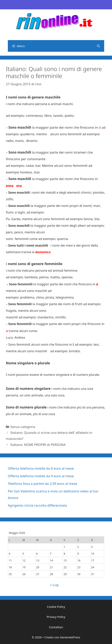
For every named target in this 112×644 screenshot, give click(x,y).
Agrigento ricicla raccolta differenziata (37, 505)
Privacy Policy (56, 617)
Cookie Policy (56, 607)
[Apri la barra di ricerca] (98, 46)
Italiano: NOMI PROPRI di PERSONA (38, 445)
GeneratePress (70, 637)
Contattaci (56, 627)
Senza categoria (23, 427)
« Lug (54, 585)
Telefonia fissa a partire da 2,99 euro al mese (43, 484)
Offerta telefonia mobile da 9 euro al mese (41, 476)
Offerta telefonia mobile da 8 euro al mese (41, 468)
